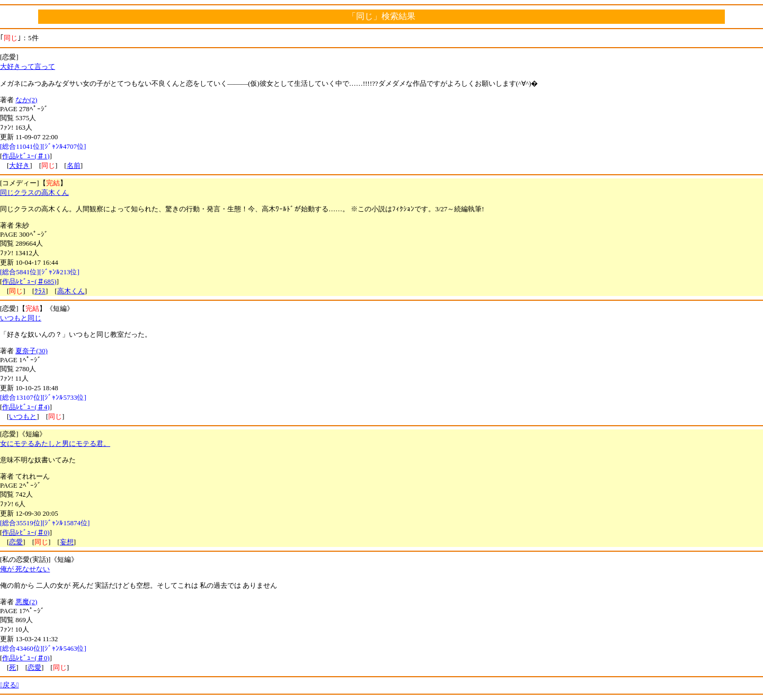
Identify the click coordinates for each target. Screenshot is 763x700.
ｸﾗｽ (40, 291)
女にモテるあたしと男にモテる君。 (55, 443)
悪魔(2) (26, 602)
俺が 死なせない (25, 569)
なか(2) (26, 100)
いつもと (23, 416)
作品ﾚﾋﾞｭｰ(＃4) (26, 407)
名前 (74, 165)
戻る (10, 685)
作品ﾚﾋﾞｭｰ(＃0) (26, 532)
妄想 (67, 542)
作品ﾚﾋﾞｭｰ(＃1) (26, 156)
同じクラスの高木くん (34, 192)
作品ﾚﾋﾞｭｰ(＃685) (29, 281)
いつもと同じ (21, 318)
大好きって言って (28, 66)
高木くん (71, 291)
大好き (19, 165)
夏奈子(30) (32, 351)
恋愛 (16, 542)
